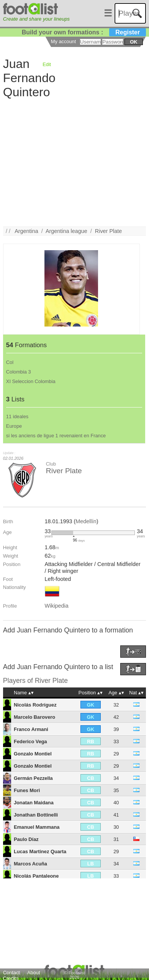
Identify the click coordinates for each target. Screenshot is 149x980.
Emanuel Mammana (37, 827)
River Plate (108, 231)
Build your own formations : (84, 32)
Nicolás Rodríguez (35, 705)
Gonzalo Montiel (33, 754)
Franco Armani (31, 729)
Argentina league (66, 231)
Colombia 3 (19, 372)
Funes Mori (27, 790)
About (34, 973)
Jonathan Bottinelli (36, 815)
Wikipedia (56, 606)
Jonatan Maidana (34, 803)
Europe (14, 426)
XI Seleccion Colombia (31, 381)
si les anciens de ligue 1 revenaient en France (56, 436)
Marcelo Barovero (34, 717)
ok (133, 42)
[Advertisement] (72, 155)
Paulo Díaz (26, 839)
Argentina (26, 231)
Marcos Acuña (30, 864)
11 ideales (17, 416)
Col (10, 362)
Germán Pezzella (33, 778)
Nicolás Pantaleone (36, 876)
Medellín (86, 521)
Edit (47, 64)
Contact (11, 973)
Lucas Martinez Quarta (40, 851)
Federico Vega (30, 741)
